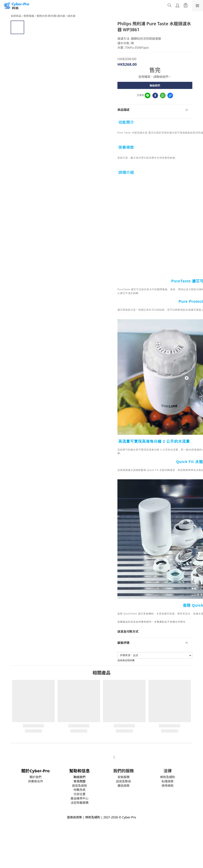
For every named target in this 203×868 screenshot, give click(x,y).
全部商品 (16, 16)
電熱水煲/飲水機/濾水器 (51, 16)
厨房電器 (29, 16)
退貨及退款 (79, 786)
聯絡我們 (155, 85)
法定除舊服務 (79, 803)
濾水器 (71, 16)
